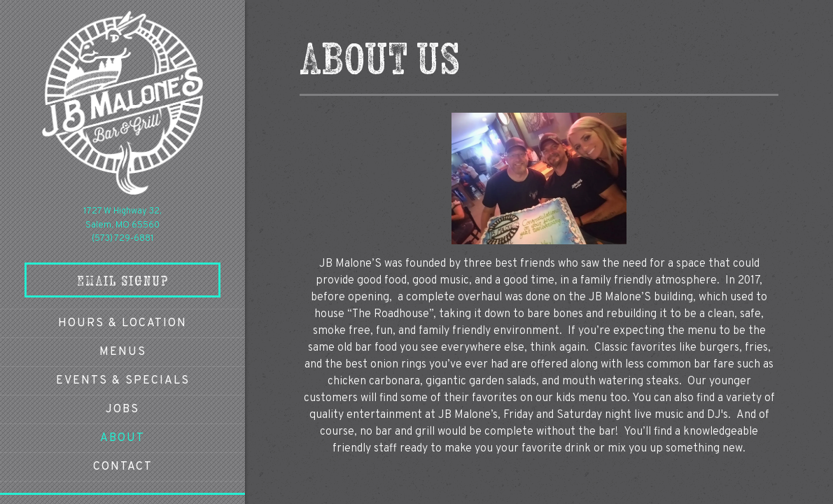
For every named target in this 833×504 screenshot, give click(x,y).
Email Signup (123, 280)
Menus (123, 352)
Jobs (122, 409)
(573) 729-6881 (123, 239)
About (122, 438)
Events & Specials (123, 381)
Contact (123, 467)
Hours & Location (122, 323)
